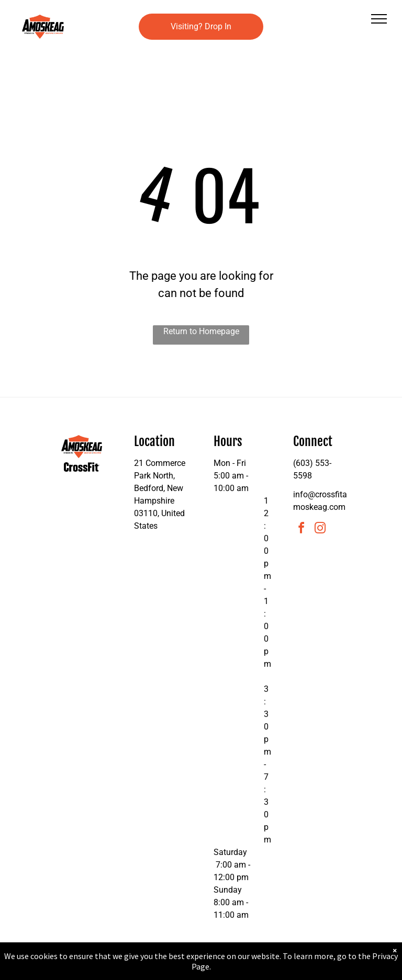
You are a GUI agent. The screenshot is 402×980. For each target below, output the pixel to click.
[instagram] (320, 529)
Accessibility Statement (222, 970)
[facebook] (301, 529)
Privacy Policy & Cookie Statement (136, 970)
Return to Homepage (201, 331)
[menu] (379, 19)
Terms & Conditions (287, 970)
